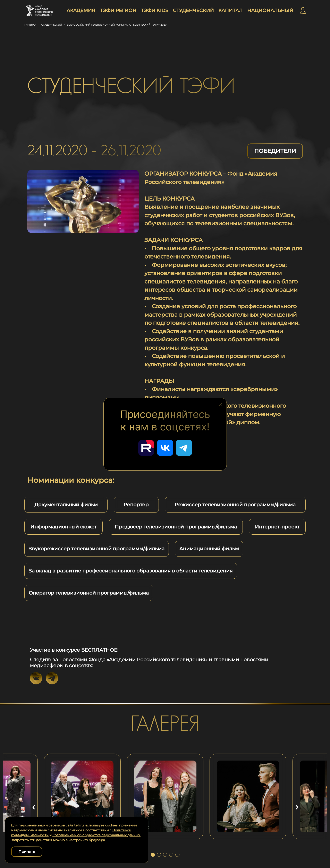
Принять (27, 852)
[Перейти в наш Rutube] (146, 448)
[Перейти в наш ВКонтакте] (165, 448)
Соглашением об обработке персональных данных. (96, 835)
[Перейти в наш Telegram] (184, 448)
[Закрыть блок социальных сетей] (220, 403)
